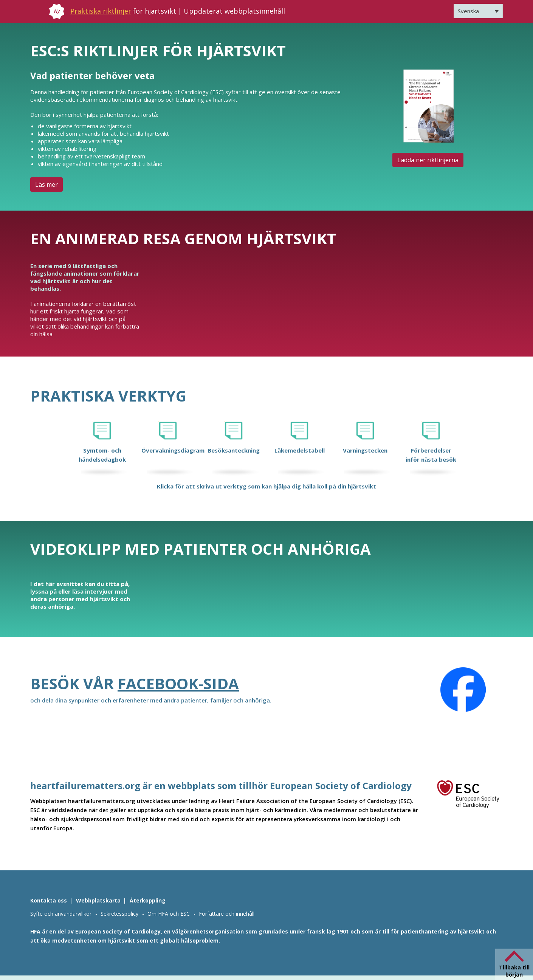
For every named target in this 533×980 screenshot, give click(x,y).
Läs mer (46, 185)
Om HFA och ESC (169, 914)
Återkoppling (148, 900)
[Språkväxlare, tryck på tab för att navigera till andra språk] (478, 11)
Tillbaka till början (514, 971)
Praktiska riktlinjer (101, 11)
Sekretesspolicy (119, 914)
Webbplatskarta (98, 900)
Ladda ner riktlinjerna (428, 160)
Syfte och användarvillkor (61, 914)
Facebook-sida (178, 683)
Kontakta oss (49, 900)
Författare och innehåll (227, 914)
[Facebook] (463, 690)
